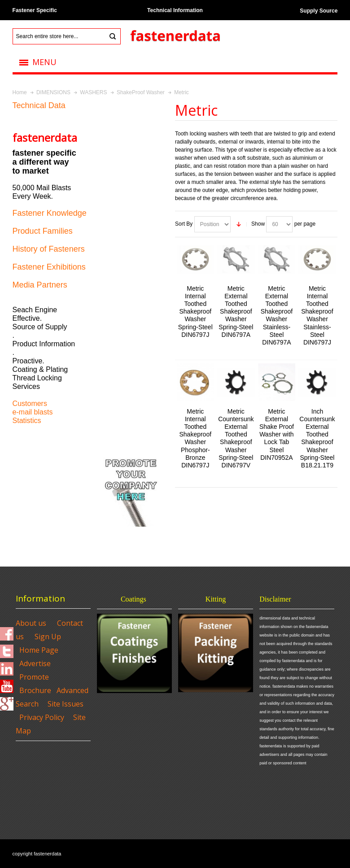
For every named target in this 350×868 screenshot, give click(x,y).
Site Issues (66, 704)
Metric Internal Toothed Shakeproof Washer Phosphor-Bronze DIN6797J (196, 438)
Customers (30, 403)
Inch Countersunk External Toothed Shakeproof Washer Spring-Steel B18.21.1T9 (317, 438)
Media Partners (40, 285)
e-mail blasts (33, 412)
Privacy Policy (42, 717)
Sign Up (48, 637)
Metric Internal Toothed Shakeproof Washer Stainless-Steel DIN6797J (317, 316)
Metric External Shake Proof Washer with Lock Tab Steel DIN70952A (277, 434)
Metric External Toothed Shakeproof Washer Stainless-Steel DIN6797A (277, 316)
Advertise (35, 663)
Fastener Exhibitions (49, 267)
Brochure (35, 690)
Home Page (39, 650)
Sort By (184, 224)
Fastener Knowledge (50, 213)
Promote (34, 677)
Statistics (27, 421)
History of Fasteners (49, 249)
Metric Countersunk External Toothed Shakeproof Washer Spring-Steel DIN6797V (236, 438)
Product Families (43, 231)
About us (31, 623)
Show (258, 224)
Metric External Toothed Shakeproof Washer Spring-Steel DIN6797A (236, 312)
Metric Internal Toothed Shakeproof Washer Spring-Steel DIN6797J (195, 312)
